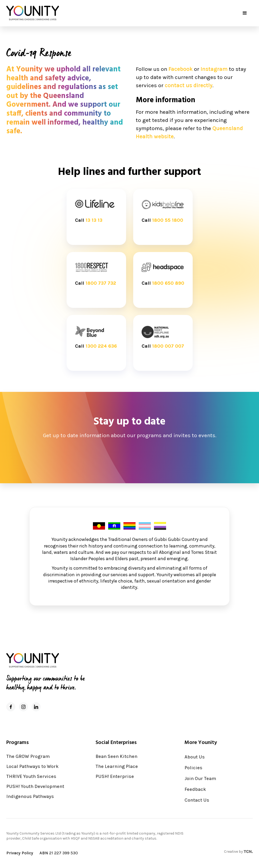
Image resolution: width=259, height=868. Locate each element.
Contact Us (197, 800)
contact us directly (189, 85)
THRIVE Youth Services (31, 776)
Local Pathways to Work (33, 766)
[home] (33, 13)
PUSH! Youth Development (35, 786)
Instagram (214, 69)
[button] (245, 13)
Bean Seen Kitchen (116, 756)
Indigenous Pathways (30, 797)
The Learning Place (117, 766)
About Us (195, 757)
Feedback (195, 789)
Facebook (181, 69)
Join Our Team (200, 779)
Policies (193, 768)
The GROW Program (28, 756)
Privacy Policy (20, 853)
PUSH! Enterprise (115, 776)
